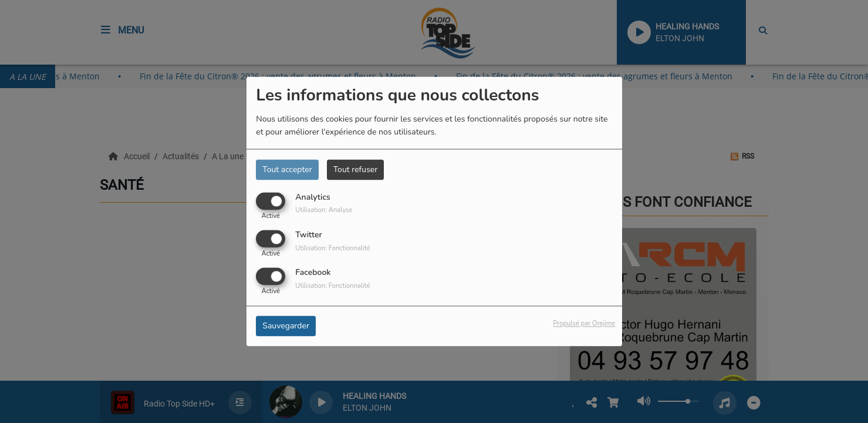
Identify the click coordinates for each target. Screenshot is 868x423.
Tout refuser (356, 169)
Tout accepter (287, 169)
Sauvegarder (286, 326)
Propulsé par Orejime (584, 324)
